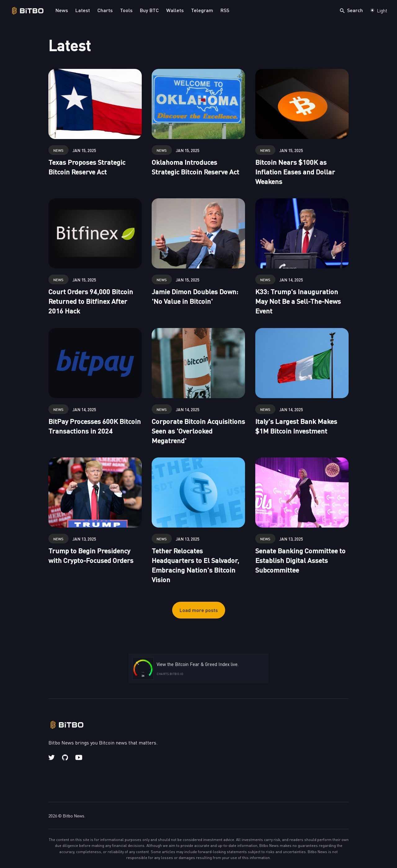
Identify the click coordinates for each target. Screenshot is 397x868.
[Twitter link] (52, 758)
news (58, 150)
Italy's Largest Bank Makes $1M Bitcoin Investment (296, 426)
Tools (126, 10)
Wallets (175, 10)
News (62, 10)
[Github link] (65, 758)
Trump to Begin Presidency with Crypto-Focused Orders (91, 555)
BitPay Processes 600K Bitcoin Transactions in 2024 (95, 426)
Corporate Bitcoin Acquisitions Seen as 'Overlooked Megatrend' (198, 431)
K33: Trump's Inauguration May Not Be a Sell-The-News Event (298, 301)
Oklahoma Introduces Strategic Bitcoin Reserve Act (195, 167)
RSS (225, 10)
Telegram (202, 10)
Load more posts (199, 610)
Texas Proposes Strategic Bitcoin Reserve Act (87, 167)
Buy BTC (149, 10)
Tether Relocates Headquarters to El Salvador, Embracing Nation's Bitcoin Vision (195, 565)
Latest (83, 10)
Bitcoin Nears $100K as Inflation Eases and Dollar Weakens (295, 171)
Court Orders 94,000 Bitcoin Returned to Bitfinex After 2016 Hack (91, 301)
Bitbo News (74, 816)
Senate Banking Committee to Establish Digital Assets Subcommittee (300, 560)
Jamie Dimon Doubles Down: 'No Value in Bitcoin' (195, 296)
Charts (105, 10)
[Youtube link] (79, 758)
